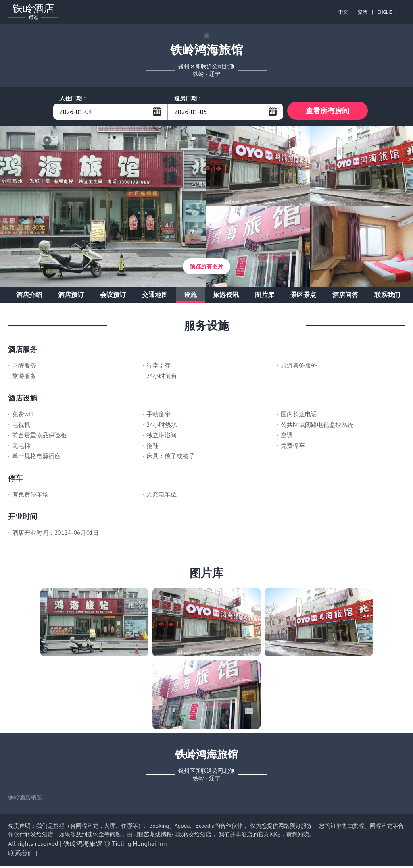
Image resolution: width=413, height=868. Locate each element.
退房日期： (188, 98)
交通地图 (155, 297)
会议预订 (113, 297)
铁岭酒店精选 (25, 799)
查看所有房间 (327, 111)
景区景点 (303, 297)
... (157, 111)
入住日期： (73, 98)
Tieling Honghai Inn (140, 845)
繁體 (363, 12)
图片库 (265, 297)
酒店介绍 (29, 297)
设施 (190, 297)
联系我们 (387, 297)
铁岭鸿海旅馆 (83, 845)
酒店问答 (345, 297)
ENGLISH (386, 12)
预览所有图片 (206, 268)
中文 (343, 12)
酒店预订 (71, 297)
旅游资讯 (226, 297)
